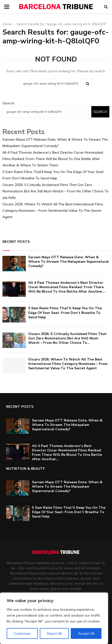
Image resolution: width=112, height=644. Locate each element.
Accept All (86, 633)
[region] (54, 618)
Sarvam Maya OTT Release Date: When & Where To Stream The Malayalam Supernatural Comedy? (69, 262)
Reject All (54, 633)
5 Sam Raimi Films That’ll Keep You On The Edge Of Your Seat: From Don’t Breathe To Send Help (65, 313)
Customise (22, 633)
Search (8, 103)
